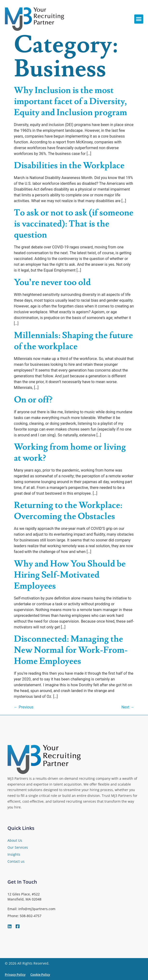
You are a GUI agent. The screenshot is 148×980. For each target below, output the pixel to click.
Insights (14, 854)
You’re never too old (52, 282)
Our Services (18, 847)
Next (128, 707)
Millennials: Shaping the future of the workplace (73, 341)
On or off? (33, 400)
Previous (24, 707)
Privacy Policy (15, 974)
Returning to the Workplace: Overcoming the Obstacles (68, 511)
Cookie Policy (40, 974)
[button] (139, 19)
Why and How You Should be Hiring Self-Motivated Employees (70, 575)
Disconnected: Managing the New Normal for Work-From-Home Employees (71, 650)
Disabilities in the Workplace (69, 166)
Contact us (16, 861)
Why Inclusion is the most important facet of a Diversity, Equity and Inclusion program (71, 101)
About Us (15, 840)
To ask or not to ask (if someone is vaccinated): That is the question (74, 224)
